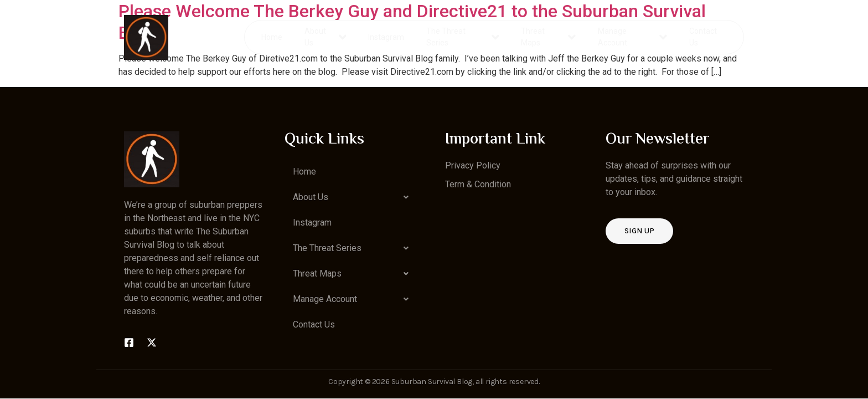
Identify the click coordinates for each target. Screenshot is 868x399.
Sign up (639, 231)
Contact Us (702, 37)
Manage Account (632, 37)
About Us (326, 37)
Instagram (387, 37)
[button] (354, 197)
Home (272, 37)
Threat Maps (549, 37)
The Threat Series (463, 37)
